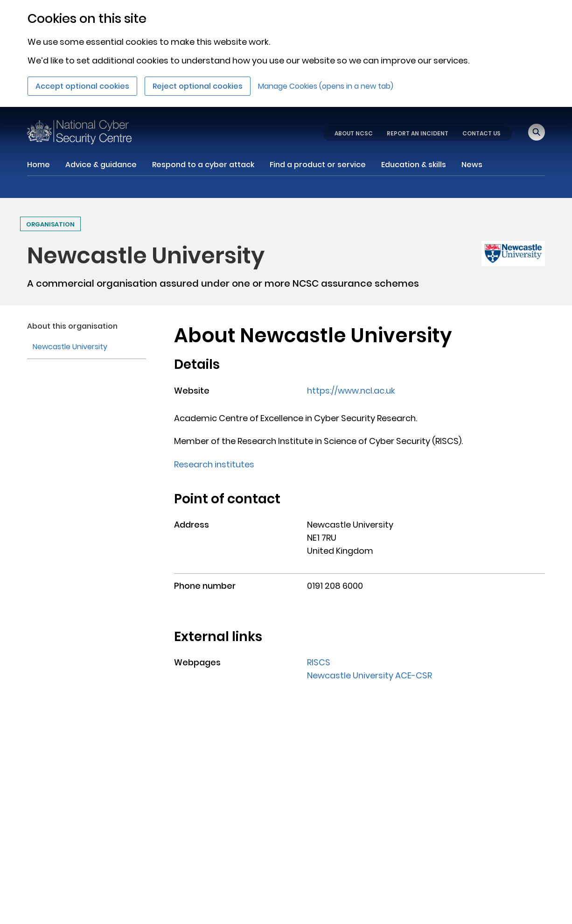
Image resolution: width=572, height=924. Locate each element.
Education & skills (414, 165)
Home (38, 165)
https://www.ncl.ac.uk (351, 391)
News (472, 165)
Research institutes (214, 464)
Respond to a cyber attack (203, 165)
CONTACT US (481, 133)
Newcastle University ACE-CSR (370, 675)
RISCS (319, 662)
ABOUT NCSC (354, 133)
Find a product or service (318, 165)
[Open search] (537, 132)
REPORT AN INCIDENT (418, 133)
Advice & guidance (101, 165)
